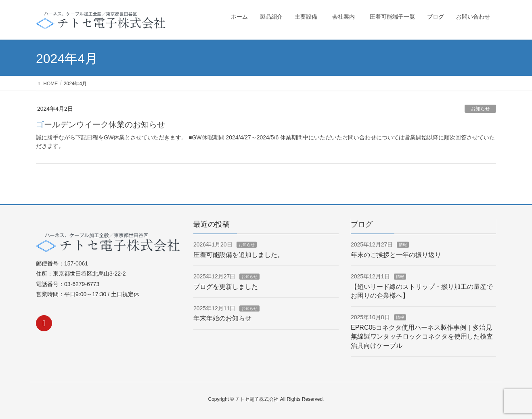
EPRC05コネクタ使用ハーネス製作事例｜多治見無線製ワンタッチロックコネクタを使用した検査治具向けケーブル (422, 337)
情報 (403, 245)
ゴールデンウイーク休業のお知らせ (101, 124)
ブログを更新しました (226, 287)
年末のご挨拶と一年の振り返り (396, 255)
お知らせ (480, 109)
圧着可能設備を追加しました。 (239, 255)
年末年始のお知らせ (222, 318)
